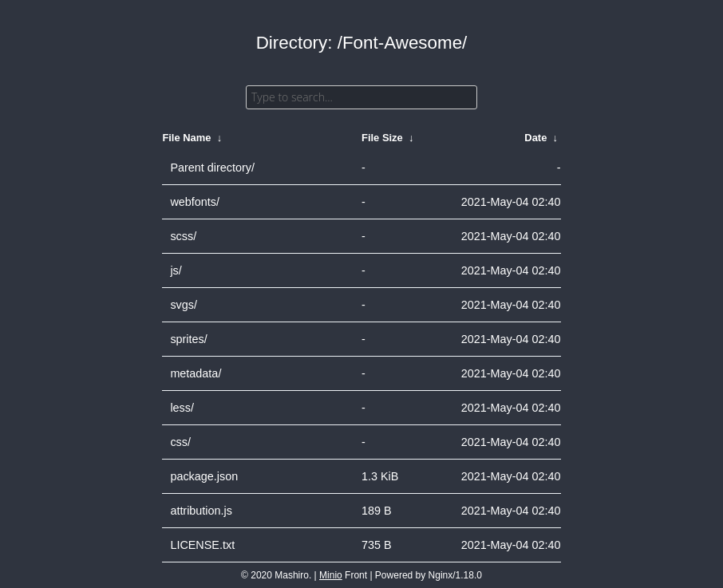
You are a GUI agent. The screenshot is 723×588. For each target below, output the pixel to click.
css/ (180, 442)
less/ (182, 408)
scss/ (183, 236)
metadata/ (196, 373)
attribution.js (201, 511)
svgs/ (184, 305)
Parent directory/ (212, 168)
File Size (382, 138)
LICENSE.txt (202, 545)
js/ (176, 270)
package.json (204, 476)
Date (535, 138)
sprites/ (188, 339)
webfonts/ (195, 202)
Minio (331, 575)
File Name (186, 138)
